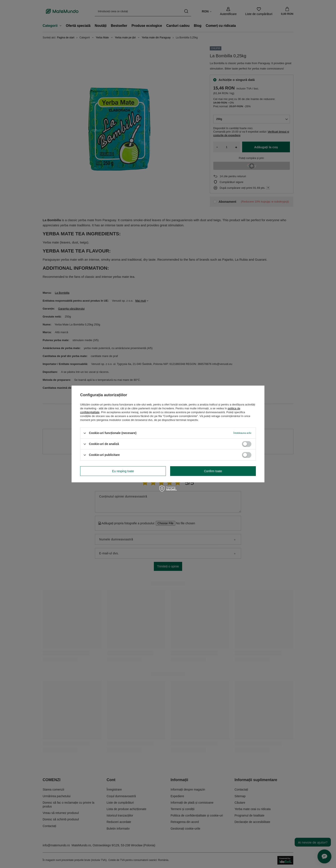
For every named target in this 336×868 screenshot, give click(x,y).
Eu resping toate (123, 471)
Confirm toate (213, 471)
